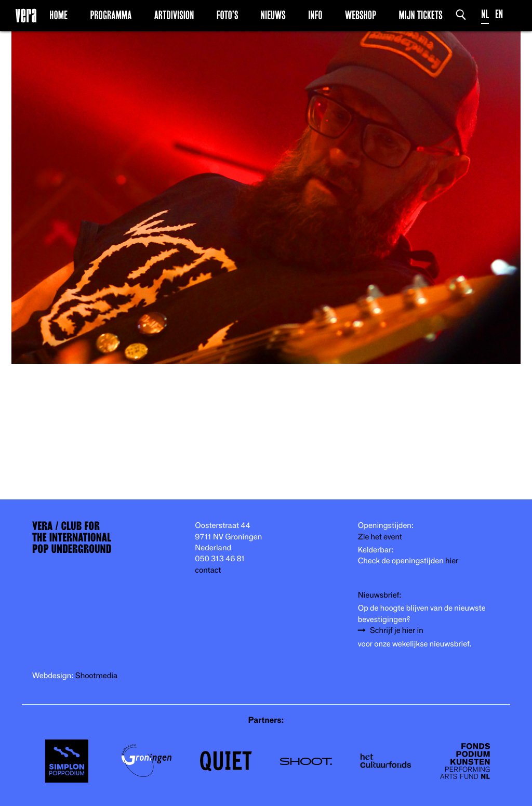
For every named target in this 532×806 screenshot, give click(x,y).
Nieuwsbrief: (380, 595)
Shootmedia (97, 676)
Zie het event (380, 537)
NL (485, 14)
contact (208, 570)
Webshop (361, 15)
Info (315, 15)
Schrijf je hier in (397, 631)
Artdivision (174, 15)
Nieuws (273, 15)
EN (499, 14)
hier (452, 561)
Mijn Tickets (420, 15)
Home (58, 15)
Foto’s (228, 15)
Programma (111, 15)
